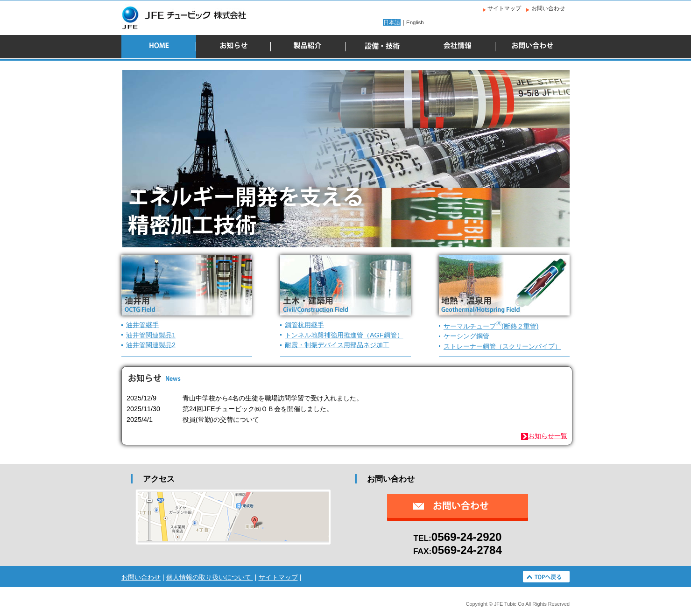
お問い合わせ (548, 8)
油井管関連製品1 (151, 335)
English (415, 22)
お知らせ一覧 (544, 436)
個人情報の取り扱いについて (210, 577)
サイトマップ (504, 8)
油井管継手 (142, 325)
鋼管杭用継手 (304, 325)
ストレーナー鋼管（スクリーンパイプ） (502, 346)
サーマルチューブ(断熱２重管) (491, 326)
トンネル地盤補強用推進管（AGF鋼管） (344, 335)
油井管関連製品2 (151, 345)
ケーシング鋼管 (466, 336)
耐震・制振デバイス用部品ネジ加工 (337, 345)
